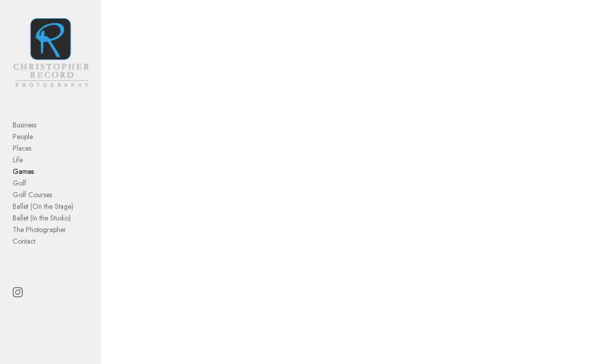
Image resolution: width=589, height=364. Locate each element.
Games (23, 171)
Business (25, 125)
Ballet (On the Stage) (43, 206)
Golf (19, 183)
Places (22, 148)
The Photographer (39, 230)
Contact (24, 241)
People (23, 136)
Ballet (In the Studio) (42, 218)
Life (18, 160)
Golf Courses (32, 195)
